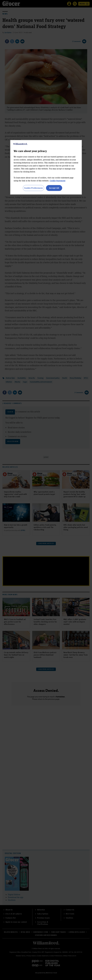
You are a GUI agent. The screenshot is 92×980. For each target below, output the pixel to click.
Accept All (54, 188)
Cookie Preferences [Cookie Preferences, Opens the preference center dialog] (33, 188)
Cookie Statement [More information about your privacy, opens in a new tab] (58, 181)
